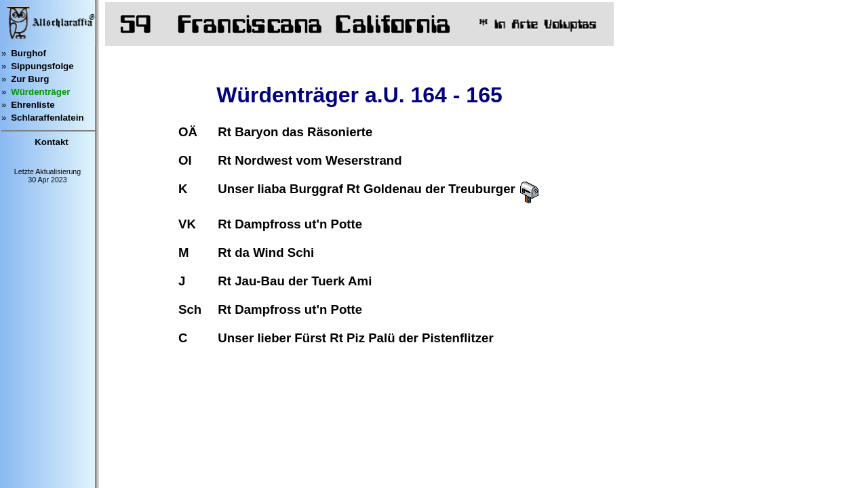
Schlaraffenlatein (47, 118)
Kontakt (52, 142)
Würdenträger (40, 92)
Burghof (28, 53)
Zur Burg (30, 79)
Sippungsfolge (42, 66)
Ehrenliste (33, 105)
